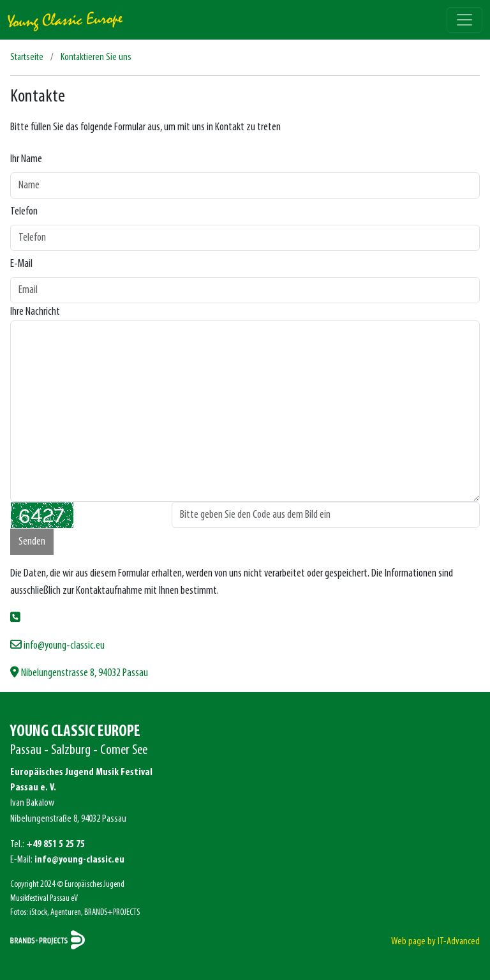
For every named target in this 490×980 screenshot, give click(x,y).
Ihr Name (26, 159)
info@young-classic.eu (57, 646)
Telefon (24, 212)
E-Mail (21, 264)
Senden (32, 542)
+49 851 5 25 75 (56, 845)
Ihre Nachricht (35, 312)
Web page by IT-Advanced (435, 942)
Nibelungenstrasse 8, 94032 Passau (79, 673)
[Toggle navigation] (464, 20)
